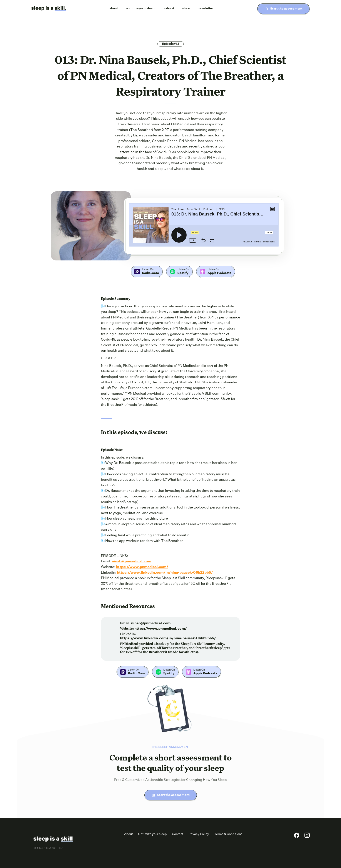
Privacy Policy (199, 834)
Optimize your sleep (152, 834)
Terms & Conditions (228, 834)
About (129, 834)
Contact (178, 834)
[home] (49, 9)
